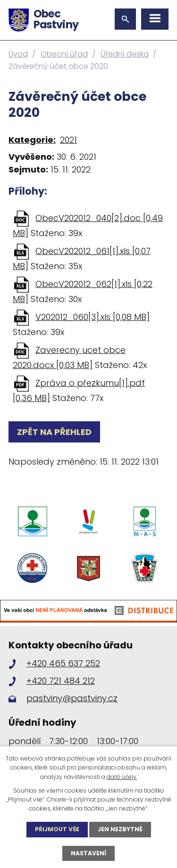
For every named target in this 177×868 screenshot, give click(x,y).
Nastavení (88, 853)
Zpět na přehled (54, 432)
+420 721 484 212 (61, 681)
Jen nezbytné (120, 829)
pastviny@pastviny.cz (72, 698)
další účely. (122, 777)
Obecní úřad (64, 54)
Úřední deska (125, 54)
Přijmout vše (57, 829)
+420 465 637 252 (63, 663)
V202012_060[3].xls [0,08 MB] (93, 317)
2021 (68, 140)
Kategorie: (32, 140)
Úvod (18, 54)
